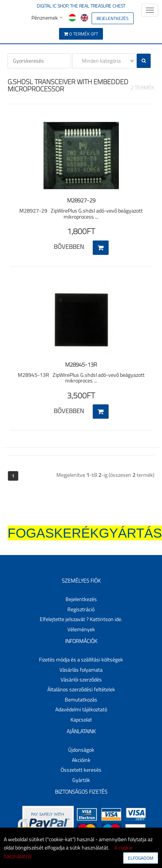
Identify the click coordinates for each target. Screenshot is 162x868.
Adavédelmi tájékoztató (81, 709)
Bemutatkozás (81, 699)
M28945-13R (81, 365)
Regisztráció (81, 609)
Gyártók (81, 780)
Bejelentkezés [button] (81, 599)
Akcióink (81, 760)
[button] (113, 18)
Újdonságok (81, 750)
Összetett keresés (81, 770)
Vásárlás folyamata (81, 670)
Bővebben (69, 247)
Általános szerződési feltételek (81, 689)
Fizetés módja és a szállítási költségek (81, 659)
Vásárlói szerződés (81, 679)
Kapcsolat (81, 719)
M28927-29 (81, 200)
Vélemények (81, 629)
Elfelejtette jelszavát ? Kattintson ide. (81, 619)
